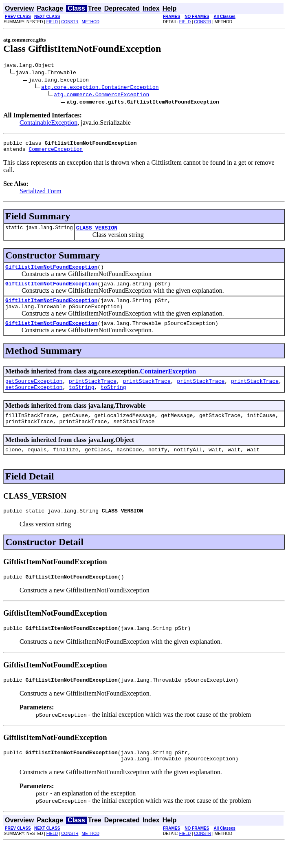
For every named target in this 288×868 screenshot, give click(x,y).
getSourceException (34, 393)
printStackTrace (93, 393)
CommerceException (56, 152)
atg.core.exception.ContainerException (100, 88)
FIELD (52, 22)
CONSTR (70, 22)
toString (81, 400)
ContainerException (168, 382)
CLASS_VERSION (97, 232)
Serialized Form (41, 195)
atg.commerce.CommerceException (101, 95)
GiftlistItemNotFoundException (51, 273)
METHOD (91, 22)
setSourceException (34, 400)
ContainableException (48, 124)
